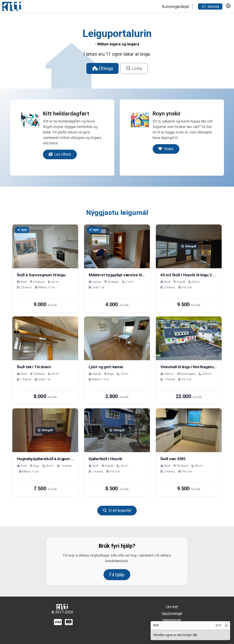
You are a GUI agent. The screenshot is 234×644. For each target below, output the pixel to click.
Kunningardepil (175, 7)
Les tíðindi (60, 154)
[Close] (226, 625)
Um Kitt (172, 607)
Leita (134, 68)
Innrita (210, 7)
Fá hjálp (117, 575)
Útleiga (102, 68)
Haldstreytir (172, 620)
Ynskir (166, 149)
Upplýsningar (172, 614)
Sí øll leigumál (117, 510)
